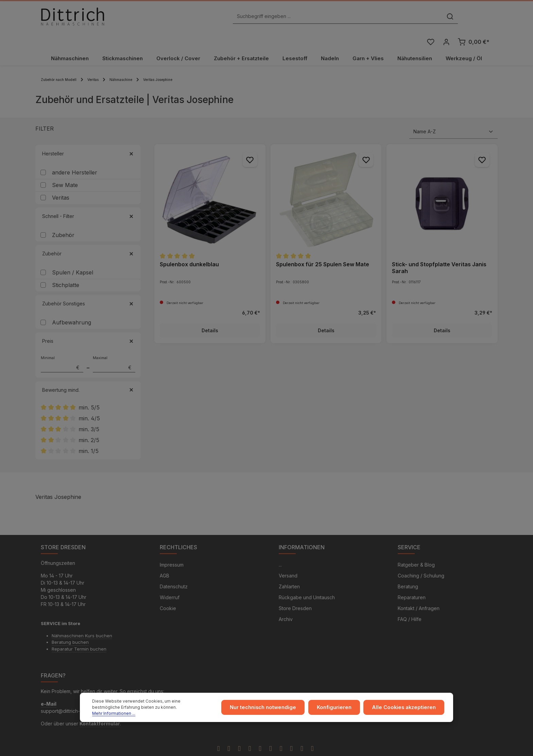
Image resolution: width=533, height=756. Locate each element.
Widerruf (170, 582)
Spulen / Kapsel (73, 256)
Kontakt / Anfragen (419, 593)
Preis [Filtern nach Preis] (88, 325)
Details (210, 314)
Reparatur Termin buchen (79, 633)
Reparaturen (412, 582)
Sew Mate (65, 169)
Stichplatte (66, 269)
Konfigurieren (340, 709)
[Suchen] (371, 18)
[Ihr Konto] (446, 18)
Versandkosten (375, 748)
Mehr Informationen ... (170, 712)
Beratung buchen (70, 626)
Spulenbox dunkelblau (189, 248)
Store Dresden (295, 593)
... (280, 549)
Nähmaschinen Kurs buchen (82, 620)
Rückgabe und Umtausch (307, 582)
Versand (288, 560)
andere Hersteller (75, 156)
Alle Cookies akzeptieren (406, 709)
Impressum (172, 549)
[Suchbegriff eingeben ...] (259, 18)
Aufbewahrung (72, 306)
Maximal (114, 348)
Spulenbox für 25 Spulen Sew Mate (323, 248)
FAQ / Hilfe (410, 603)
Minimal (62, 348)
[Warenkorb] (474, 18)
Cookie (168, 593)
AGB (165, 560)
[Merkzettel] (430, 18)
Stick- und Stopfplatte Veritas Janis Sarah (439, 251)
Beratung (408, 571)
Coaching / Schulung (421, 560)
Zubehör (63, 219)
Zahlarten (289, 571)
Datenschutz (174, 571)
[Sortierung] (453, 115)
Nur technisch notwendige (271, 709)
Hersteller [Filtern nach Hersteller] (88, 137)
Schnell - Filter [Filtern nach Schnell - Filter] (88, 200)
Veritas (61, 181)
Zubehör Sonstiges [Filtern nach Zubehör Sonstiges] (88, 287)
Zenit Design (253, 748)
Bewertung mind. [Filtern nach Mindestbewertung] (88, 373)
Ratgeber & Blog (416, 549)
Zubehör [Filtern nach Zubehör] (88, 237)
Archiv (286, 603)
